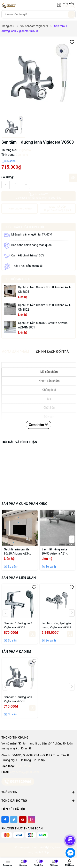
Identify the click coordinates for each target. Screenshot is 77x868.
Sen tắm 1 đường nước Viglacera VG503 (18, 625)
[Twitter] (14, 819)
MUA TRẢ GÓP (58, 209)
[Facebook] (5, 819)
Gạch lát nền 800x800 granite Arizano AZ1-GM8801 (43, 325)
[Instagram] (32, 819)
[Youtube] (23, 819)
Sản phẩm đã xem (16, 652)
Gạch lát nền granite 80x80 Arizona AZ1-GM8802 (45, 307)
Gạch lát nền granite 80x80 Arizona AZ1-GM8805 (45, 289)
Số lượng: (8, 177)
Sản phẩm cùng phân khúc (24, 504)
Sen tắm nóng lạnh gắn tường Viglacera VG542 (56, 625)
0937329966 (24, 766)
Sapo (47, 852)
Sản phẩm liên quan (19, 578)
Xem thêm (38, 425)
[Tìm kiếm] (71, 14)
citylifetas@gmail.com (24, 772)
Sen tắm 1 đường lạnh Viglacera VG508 (18, 699)
